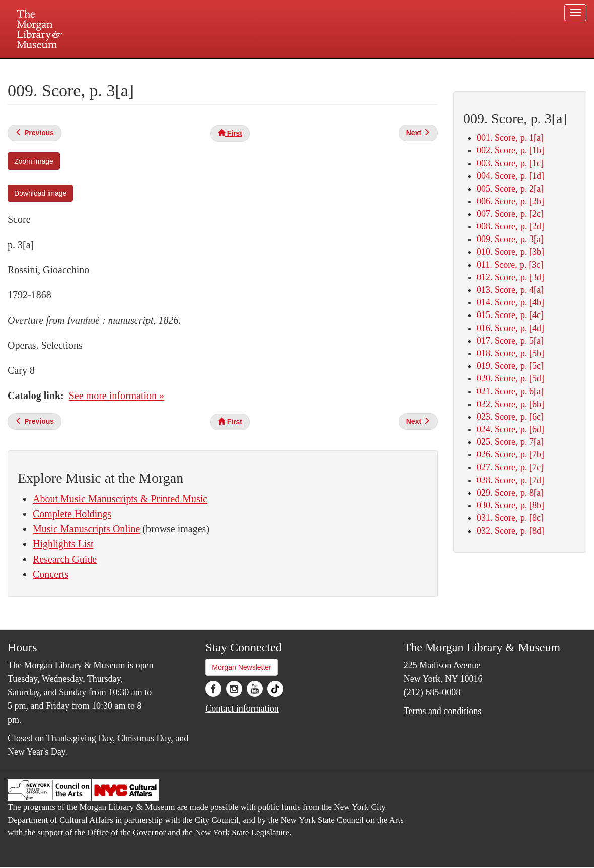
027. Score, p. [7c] (510, 467)
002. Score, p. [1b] (510, 150)
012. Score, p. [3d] (510, 277)
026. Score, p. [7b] (510, 454)
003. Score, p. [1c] (510, 163)
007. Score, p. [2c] (510, 214)
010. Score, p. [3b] (510, 252)
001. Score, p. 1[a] (510, 138)
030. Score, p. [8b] (510, 505)
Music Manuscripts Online (86, 529)
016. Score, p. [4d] (510, 328)
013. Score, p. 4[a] (510, 290)
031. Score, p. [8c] (510, 518)
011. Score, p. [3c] (510, 265)
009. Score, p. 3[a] (510, 239)
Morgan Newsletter (242, 667)
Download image (40, 193)
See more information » (117, 396)
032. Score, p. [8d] (510, 531)
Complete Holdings (72, 514)
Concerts (51, 574)
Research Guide (65, 559)
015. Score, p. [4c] (510, 315)
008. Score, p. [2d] (510, 226)
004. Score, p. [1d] (510, 176)
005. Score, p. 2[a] (510, 189)
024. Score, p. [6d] (510, 429)
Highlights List (63, 544)
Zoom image (34, 161)
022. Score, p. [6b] (510, 404)
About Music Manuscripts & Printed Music (120, 499)
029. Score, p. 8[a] (510, 493)
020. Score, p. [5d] (510, 378)
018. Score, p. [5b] (510, 353)
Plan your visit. (177, 67)
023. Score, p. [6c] (510, 417)
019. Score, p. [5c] (510, 366)
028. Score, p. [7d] (510, 480)
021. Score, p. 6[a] (510, 391)
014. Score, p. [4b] (510, 302)
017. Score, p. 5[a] (510, 341)
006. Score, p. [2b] (510, 201)
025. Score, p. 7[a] (510, 442)
